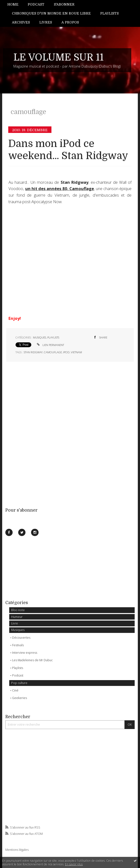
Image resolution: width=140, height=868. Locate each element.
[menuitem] (15, 4)
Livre (15, 623)
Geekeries (20, 698)
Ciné (15, 690)
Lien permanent (50, 345)
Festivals (18, 645)
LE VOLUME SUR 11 (58, 57)
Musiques (18, 630)
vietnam (76, 352)
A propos (70, 22)
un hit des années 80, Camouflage (60, 188)
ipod (66, 352)
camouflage (53, 352)
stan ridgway (33, 352)
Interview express (25, 653)
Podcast (36, 4)
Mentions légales (17, 850)
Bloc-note (18, 610)
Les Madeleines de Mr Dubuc (32, 660)
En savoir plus (74, 864)
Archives (21, 22)
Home (13, 4)
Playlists (109, 13)
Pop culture (19, 683)
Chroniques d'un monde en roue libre (51, 13)
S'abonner (64, 4)
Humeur (17, 617)
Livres (46, 22)
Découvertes (21, 638)
